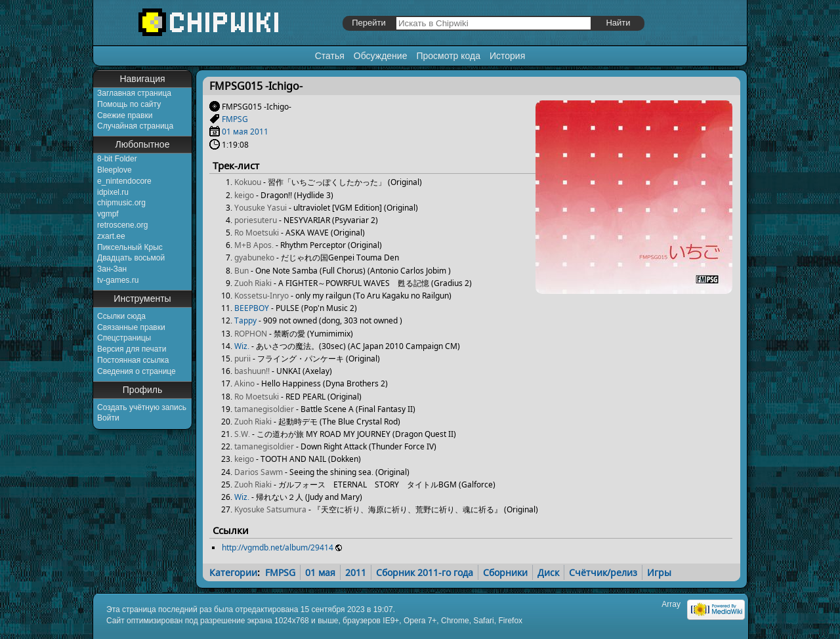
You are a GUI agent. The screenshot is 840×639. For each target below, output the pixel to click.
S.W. (242, 434)
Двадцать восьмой (131, 258)
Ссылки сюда (121, 316)
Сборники (505, 572)
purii (242, 359)
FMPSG (235, 119)
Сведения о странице (136, 371)
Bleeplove (115, 170)
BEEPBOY (252, 308)
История (507, 56)
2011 (259, 132)
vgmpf (108, 214)
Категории (233, 572)
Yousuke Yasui (261, 208)
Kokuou (248, 182)
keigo (244, 195)
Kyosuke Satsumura (270, 509)
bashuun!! (252, 371)
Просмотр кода (448, 56)
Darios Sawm (259, 472)
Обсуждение (381, 56)
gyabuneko (254, 258)
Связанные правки (131, 327)
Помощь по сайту (129, 104)
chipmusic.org (121, 203)
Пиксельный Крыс (130, 247)
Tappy (245, 320)
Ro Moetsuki (257, 233)
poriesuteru (256, 220)
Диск (548, 572)
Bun (241, 271)
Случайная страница (135, 126)
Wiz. (242, 346)
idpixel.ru (113, 192)
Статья (330, 56)
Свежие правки (125, 115)
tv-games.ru (118, 280)
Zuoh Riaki (253, 283)
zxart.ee (111, 236)
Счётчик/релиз (603, 572)
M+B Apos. (254, 245)
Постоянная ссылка (133, 360)
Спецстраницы (124, 338)
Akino (244, 383)
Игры (659, 572)
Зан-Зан (112, 269)
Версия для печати (132, 349)
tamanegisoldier (264, 409)
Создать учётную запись (142, 407)
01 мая (235, 132)
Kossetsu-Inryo (262, 296)
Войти (108, 418)
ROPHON (251, 334)
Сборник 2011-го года (425, 572)
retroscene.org (122, 225)
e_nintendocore (124, 181)
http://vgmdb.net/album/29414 (278, 547)
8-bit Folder (117, 159)
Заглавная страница (134, 93)
